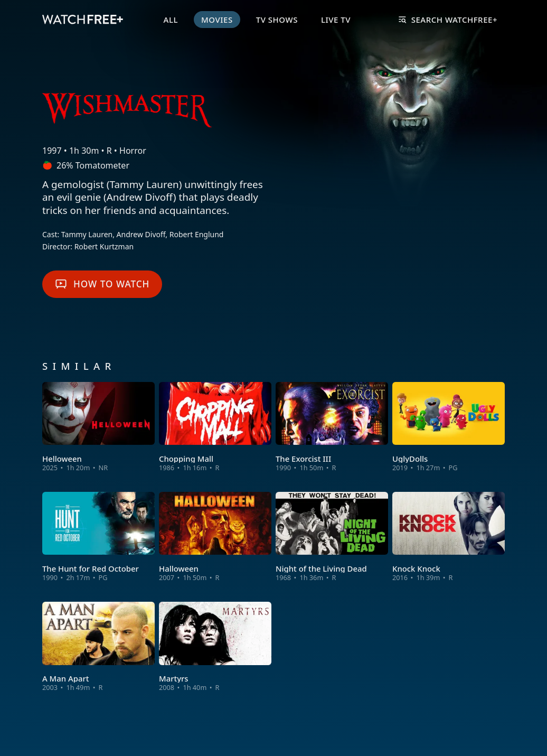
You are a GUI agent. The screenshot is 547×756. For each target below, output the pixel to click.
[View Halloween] (215, 537)
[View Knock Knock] (449, 537)
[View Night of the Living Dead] (332, 537)
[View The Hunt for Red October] (98, 537)
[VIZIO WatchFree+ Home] (83, 20)
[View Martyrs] (215, 647)
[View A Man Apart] (98, 647)
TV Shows (277, 20)
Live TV (336, 20)
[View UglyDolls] (449, 427)
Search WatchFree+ (448, 20)
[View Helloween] (98, 427)
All (171, 20)
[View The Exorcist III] (332, 427)
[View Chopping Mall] (215, 427)
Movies (217, 20)
